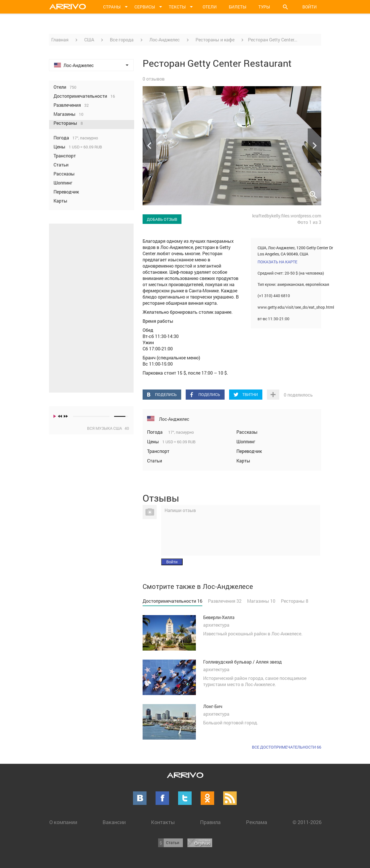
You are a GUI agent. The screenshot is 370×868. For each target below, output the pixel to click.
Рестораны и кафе (215, 40)
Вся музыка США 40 (108, 428)
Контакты (163, 822)
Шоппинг (246, 441)
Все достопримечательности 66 (287, 747)
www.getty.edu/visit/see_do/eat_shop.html (296, 307)
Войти (310, 7)
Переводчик (249, 451)
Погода (155, 432)
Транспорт (158, 451)
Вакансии (114, 822)
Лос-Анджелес (165, 40)
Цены (154, 441)
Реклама (257, 822)
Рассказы (247, 432)
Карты (243, 461)
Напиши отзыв (180, 510)
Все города (122, 40)
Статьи (155, 461)
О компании (63, 822)
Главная (60, 40)
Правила (210, 822)
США (89, 40)
